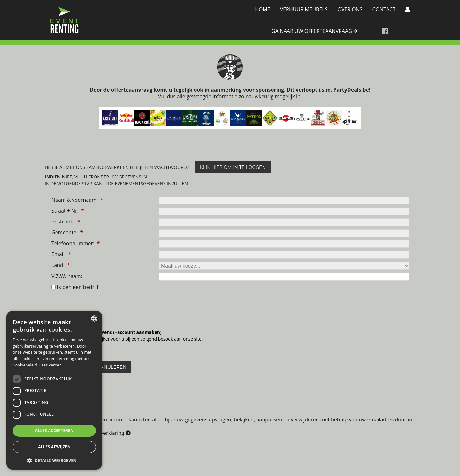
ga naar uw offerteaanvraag (315, 31)
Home (263, 9)
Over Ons (350, 9)
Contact (384, 9)
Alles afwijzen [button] (54, 447)
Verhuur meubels (304, 9)
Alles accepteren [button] (54, 431)
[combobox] (94, 319)
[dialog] (54, 390)
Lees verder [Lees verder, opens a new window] (50, 365)
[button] (54, 460)
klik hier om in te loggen (233, 167)
